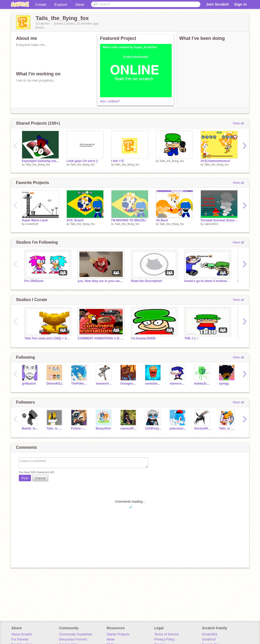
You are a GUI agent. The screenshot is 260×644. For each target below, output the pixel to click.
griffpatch (29, 384)
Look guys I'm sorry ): (82, 161)
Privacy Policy (165, 639)
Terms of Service (167, 634)
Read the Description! (147, 281)
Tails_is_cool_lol (55, 428)
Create (41, 4)
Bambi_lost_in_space (30, 428)
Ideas (80, 4)
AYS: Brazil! (75, 220)
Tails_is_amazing (227, 428)
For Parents (20, 639)
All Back (162, 220)
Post (25, 478)
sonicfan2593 (153, 384)
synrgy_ (225, 384)
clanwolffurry (129, 428)
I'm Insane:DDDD (143, 338)
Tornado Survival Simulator (219, 220)
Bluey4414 (103, 428)
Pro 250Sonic (34, 281)
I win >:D (118, 161)
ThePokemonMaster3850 (80, 384)
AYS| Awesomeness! (215, 161)
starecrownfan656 (178, 384)
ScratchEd (209, 634)
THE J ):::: (192, 338)
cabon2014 (211, 224)
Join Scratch (217, 4)
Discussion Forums (73, 639)
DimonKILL (55, 384)
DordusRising (203, 428)
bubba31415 (203, 384)
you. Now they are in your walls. (101, 281)
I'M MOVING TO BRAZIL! (129, 220)
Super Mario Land (35, 220)
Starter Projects (118, 634)
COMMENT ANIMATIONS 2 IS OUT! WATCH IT (101, 338)
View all (238, 123)
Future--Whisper (80, 428)
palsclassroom (178, 428)
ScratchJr (209, 639)
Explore (61, 4)
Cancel (40, 478)
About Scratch (22, 634)
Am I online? (110, 101)
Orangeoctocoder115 (129, 384)
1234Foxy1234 (153, 428)
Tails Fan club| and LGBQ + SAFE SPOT (47, 338)
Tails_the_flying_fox (38, 164)
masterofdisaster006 (104, 384)
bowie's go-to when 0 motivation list (207, 281)
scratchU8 (32, 224)
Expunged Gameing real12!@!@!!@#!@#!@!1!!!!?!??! (40, 161)
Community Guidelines (76, 634)
